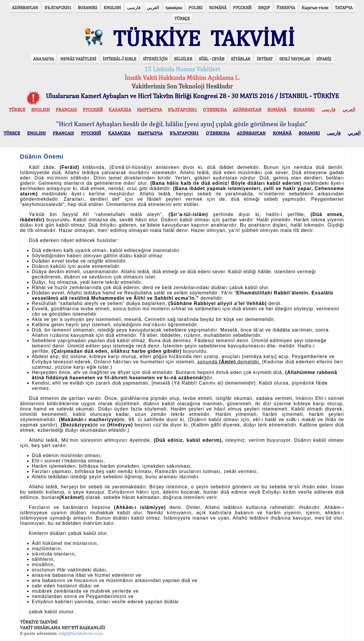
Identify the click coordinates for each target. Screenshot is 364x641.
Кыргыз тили (315, 8)
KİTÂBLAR (241, 59)
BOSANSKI (87, 8)
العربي (153, 8)
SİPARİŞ (324, 59)
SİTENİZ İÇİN (155, 59)
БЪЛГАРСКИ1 (58, 8)
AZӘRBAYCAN (25, 8)
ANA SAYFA (43, 59)
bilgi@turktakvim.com (81, 633)
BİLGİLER (183, 59)
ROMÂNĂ (218, 8)
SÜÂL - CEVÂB (212, 59)
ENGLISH (112, 8)
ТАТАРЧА (344, 8)
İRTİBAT (265, 59)
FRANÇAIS (66, 109)
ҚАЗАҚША (120, 109)
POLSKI (196, 8)
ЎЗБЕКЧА (286, 8)
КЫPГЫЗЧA (149, 109)
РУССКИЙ (242, 8)
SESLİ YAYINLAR (294, 59)
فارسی (134, 8)
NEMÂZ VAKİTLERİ (78, 59)
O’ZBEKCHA (215, 109)
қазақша (174, 8)
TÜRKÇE (182, 18)
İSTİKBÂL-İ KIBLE (120, 59)
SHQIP (264, 8)
